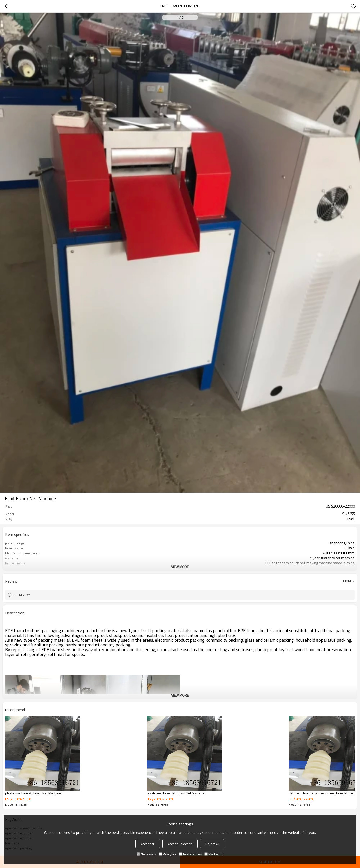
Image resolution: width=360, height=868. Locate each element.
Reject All (212, 844)
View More (180, 567)
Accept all (148, 844)
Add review (21, 595)
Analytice (168, 854)
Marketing (214, 854)
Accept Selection (180, 844)
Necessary (147, 854)
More (348, 581)
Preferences (191, 854)
